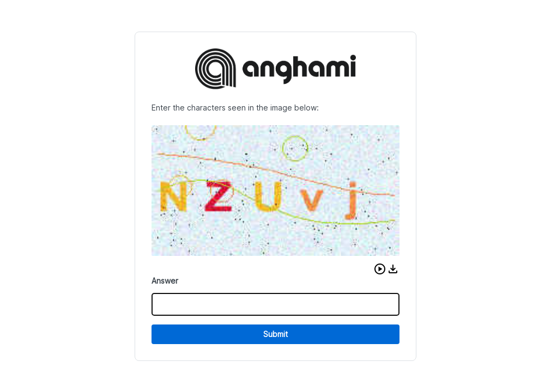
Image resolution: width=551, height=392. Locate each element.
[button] (380, 269)
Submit (275, 334)
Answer (165, 281)
